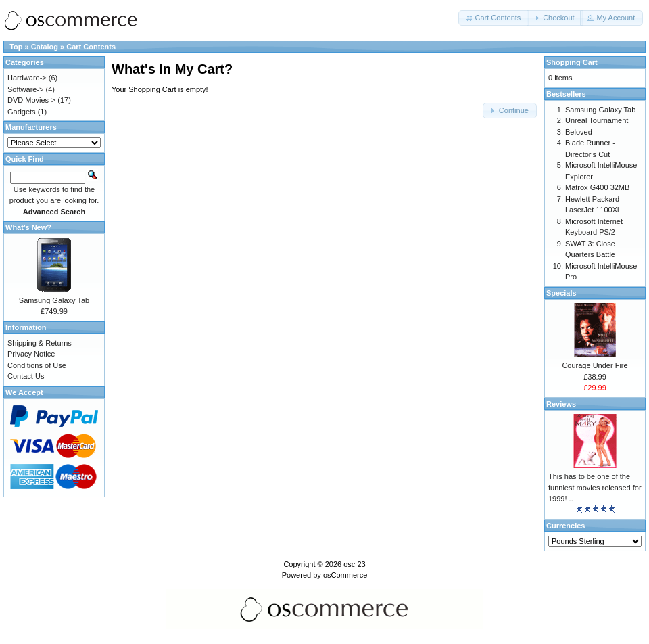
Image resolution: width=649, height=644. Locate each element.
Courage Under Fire (595, 365)
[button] (494, 18)
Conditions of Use (37, 365)
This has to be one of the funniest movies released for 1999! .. (595, 487)
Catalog (45, 47)
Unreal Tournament (597, 120)
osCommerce (345, 575)
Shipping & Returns (40, 343)
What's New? (28, 227)
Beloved (579, 132)
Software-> (26, 89)
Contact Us (26, 376)
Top (16, 47)
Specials (561, 293)
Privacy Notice (31, 354)
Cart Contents (91, 47)
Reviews (561, 404)
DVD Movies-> (31, 100)
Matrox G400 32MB (597, 187)
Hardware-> (27, 78)
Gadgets (22, 112)
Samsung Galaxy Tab (54, 300)
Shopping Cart (572, 62)
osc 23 (354, 564)
